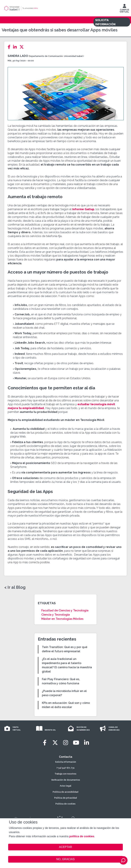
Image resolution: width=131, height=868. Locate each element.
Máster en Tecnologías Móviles (62, 619)
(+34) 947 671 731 (66, 768)
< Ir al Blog (15, 587)
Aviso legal (66, 786)
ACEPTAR (65, 847)
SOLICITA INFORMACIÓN (105, 22)
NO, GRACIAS (65, 859)
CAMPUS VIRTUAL (124, 9)
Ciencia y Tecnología (56, 615)
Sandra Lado (18, 56)
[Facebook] (10, 47)
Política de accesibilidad (65, 792)
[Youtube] (76, 743)
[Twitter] (23, 47)
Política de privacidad (66, 798)
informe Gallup (83, 209)
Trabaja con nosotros (65, 774)
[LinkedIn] (16, 47)
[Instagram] (66, 743)
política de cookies (82, 836)
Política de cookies (65, 804)
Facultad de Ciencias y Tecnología (65, 610)
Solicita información (66, 762)
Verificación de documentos (66, 780)
